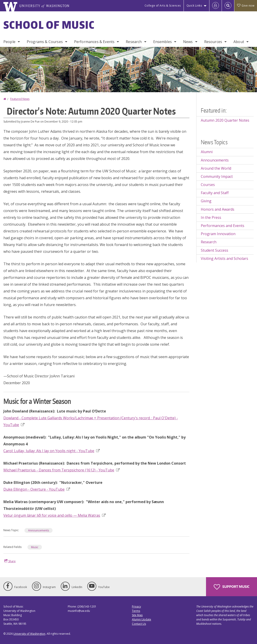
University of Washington (29, 634)
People (9, 42)
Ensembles (162, 42)
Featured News (20, 99)
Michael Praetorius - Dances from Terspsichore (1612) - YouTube (62, 470)
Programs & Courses (45, 42)
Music (35, 547)
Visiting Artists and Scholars (224, 258)
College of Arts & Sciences (163, 6)
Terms (136, 611)
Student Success (215, 250)
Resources (213, 42)
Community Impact (217, 176)
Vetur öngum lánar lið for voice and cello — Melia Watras (55, 515)
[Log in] (216, 6)
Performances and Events (223, 226)
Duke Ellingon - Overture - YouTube (37, 489)
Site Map (137, 615)
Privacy (136, 607)
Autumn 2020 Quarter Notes (225, 120)
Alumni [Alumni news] (207, 152)
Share (10, 561)
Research (134, 42)
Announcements (39, 530)
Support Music (232, 587)
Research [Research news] (209, 242)
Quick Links (194, 6)
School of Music (49, 25)
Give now (246, 6)
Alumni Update (142, 619)
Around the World (216, 168)
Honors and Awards (218, 209)
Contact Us (139, 624)
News (188, 42)
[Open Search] (228, 6)
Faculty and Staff (215, 193)
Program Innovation (218, 234)
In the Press (211, 217)
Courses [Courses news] (208, 185)
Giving (206, 201)
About (239, 42)
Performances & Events (94, 42)
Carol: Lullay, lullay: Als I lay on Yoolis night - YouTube (52, 451)
